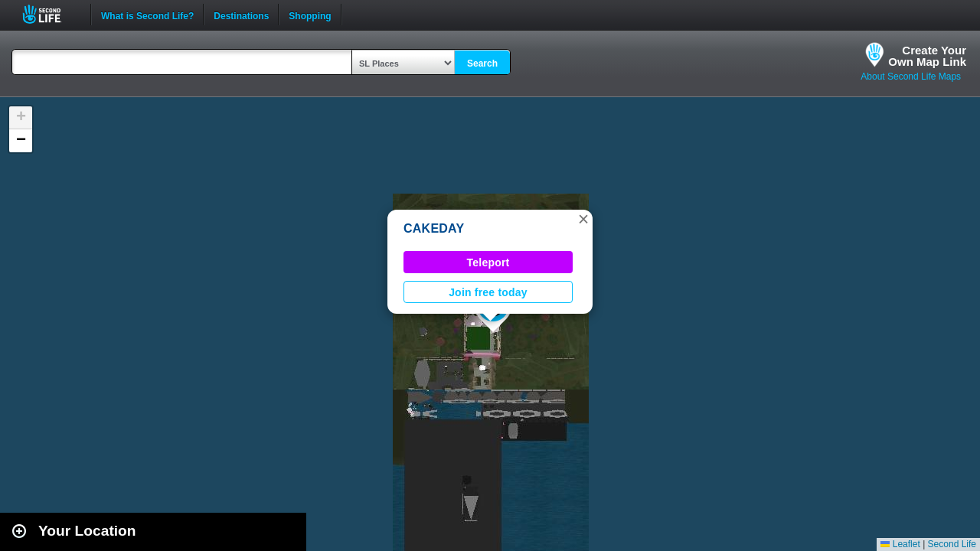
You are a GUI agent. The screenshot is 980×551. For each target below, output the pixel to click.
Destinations (241, 15)
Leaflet (900, 544)
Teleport (488, 262)
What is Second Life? (147, 15)
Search (482, 64)
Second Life (50, 14)
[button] (583, 219)
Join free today (488, 292)
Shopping (310, 15)
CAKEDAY (434, 228)
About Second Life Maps (911, 77)
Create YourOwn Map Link (927, 56)
